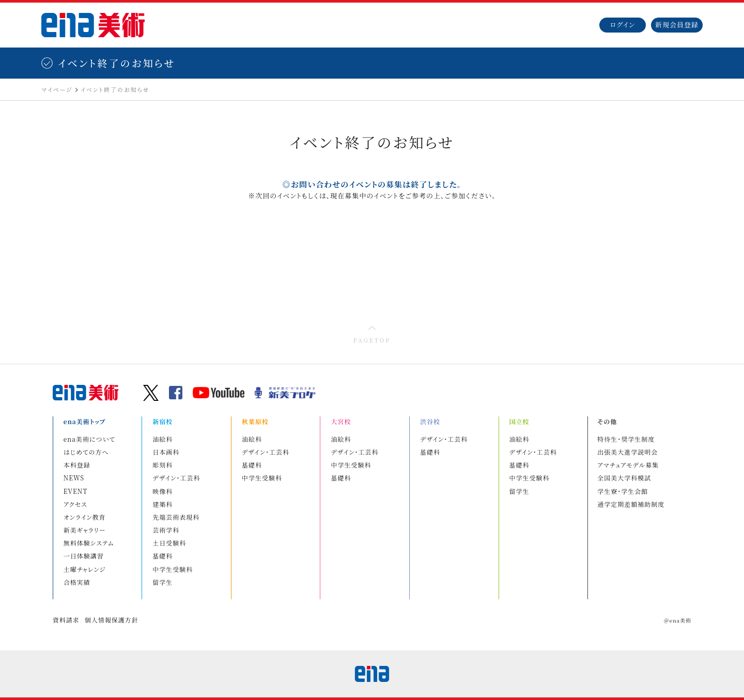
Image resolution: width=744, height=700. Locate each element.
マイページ (57, 89)
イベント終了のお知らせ (115, 89)
